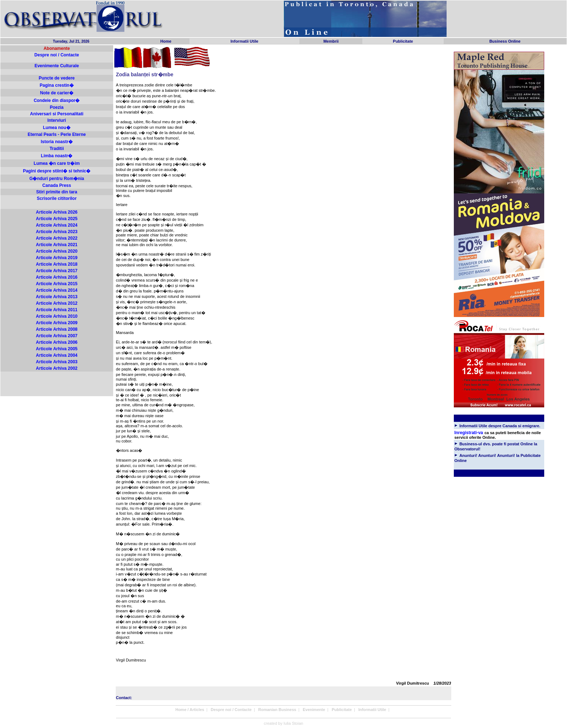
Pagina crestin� (57, 85)
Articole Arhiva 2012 (57, 303)
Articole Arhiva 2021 (57, 245)
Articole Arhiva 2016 (57, 277)
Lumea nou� (57, 128)
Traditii (57, 149)
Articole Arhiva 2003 (57, 362)
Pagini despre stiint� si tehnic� (57, 171)
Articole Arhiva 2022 (57, 238)
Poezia (57, 107)
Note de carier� (57, 93)
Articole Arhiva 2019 (57, 258)
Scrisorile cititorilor (57, 198)
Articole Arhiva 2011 (57, 310)
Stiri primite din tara (57, 192)
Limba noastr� (57, 156)
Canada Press (57, 185)
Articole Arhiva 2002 (57, 368)
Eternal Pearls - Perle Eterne (57, 134)
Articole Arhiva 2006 (57, 342)
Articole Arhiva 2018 (57, 264)
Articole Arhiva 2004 (57, 355)
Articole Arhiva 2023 (57, 232)
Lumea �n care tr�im (57, 163)
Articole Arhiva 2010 (57, 316)
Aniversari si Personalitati (57, 114)
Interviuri (57, 120)
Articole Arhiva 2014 (57, 290)
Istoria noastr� (57, 142)
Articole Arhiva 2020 (57, 251)
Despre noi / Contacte (57, 55)
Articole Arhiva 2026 (57, 212)
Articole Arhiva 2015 (57, 284)
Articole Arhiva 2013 (57, 297)
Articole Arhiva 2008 (57, 329)
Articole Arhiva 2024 (57, 225)
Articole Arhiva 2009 (57, 323)
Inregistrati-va (468, 433)
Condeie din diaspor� (57, 100)
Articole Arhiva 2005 (57, 349)
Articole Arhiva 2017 (57, 271)
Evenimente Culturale (57, 66)
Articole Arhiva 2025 (57, 219)
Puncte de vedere (57, 78)
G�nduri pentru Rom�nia (57, 179)
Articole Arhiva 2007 (57, 336)
